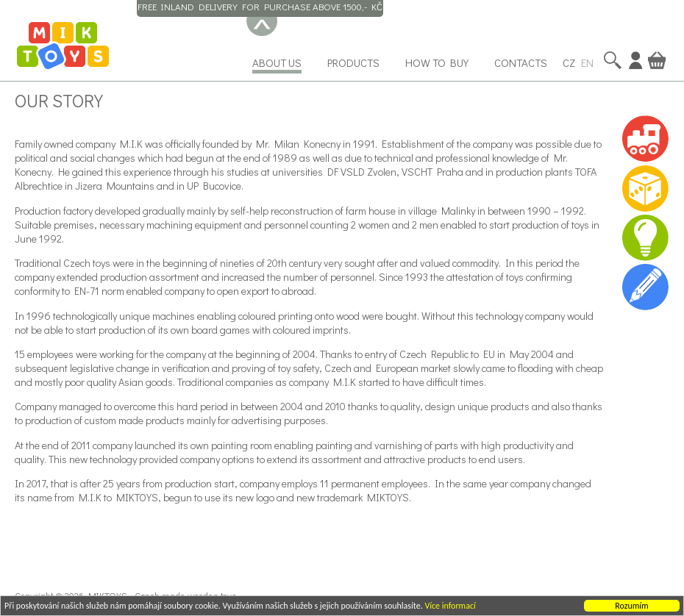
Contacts (521, 62)
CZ (569, 62)
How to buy (437, 62)
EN (587, 62)
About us (277, 62)
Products (353, 62)
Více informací (450, 607)
